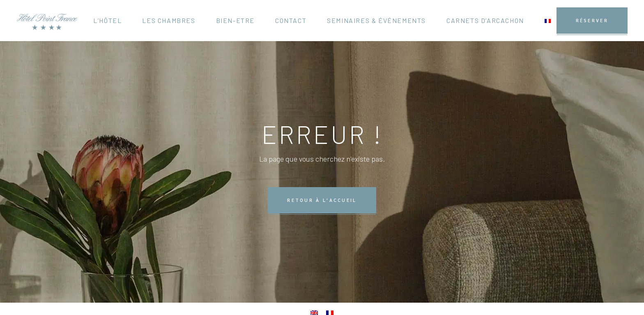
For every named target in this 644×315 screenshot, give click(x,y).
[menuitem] (548, 21)
